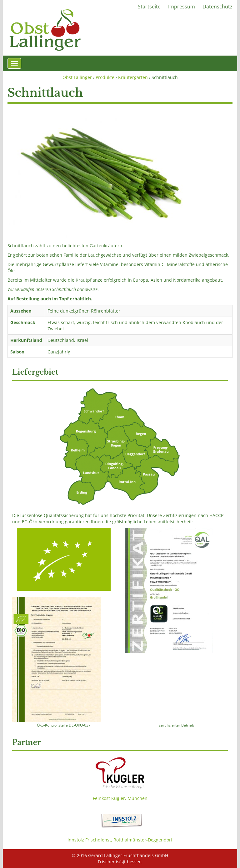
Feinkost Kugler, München (120, 798)
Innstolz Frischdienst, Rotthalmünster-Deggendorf (120, 840)
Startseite (149, 7)
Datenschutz (217, 7)
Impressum (182, 7)
